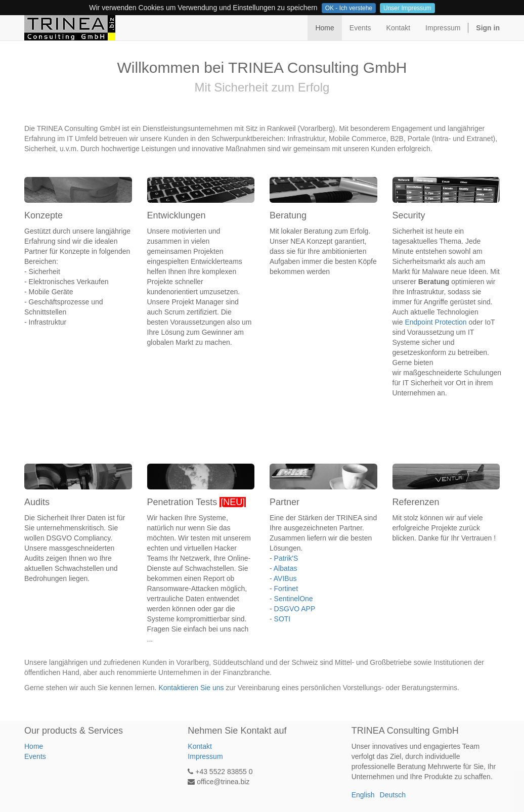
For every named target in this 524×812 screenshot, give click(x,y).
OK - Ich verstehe (349, 8)
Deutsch (393, 795)
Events (35, 756)
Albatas (286, 568)
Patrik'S (286, 558)
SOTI (282, 619)
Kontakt (200, 746)
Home (34, 746)
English (363, 795)
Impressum (205, 756)
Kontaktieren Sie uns (191, 688)
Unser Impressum (407, 8)
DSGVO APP (295, 609)
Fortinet (286, 589)
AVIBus (285, 578)
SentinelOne (294, 599)
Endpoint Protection (435, 322)
